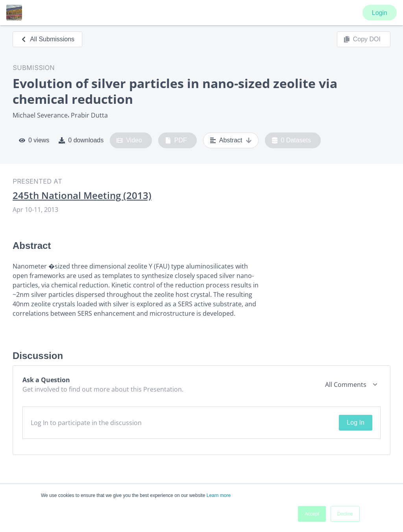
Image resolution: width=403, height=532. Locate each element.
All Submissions (47, 39)
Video (129, 140)
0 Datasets (291, 140)
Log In (355, 422)
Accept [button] (312, 514)
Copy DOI (362, 39)
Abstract (231, 140)
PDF (176, 140)
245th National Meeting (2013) (82, 195)
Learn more (219, 495)
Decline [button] (345, 514)
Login (380, 13)
